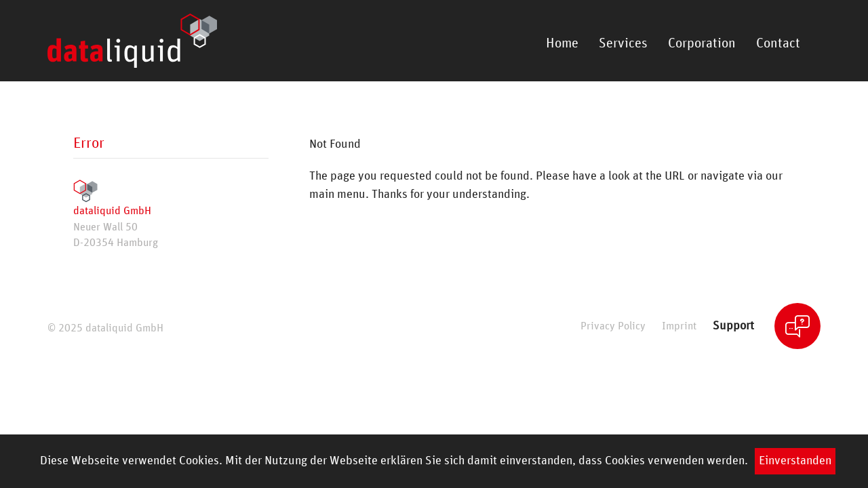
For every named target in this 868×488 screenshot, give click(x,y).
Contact (778, 43)
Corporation (702, 43)
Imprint (679, 326)
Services (623, 43)
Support (733, 326)
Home (562, 43)
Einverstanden (795, 461)
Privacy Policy (613, 326)
